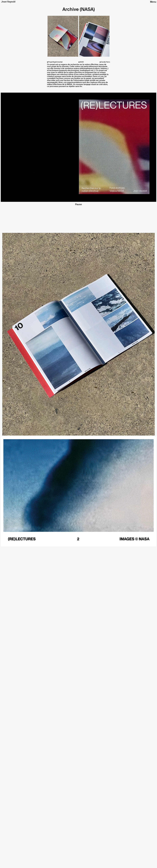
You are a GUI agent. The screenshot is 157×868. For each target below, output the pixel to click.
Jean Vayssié (8, 2)
